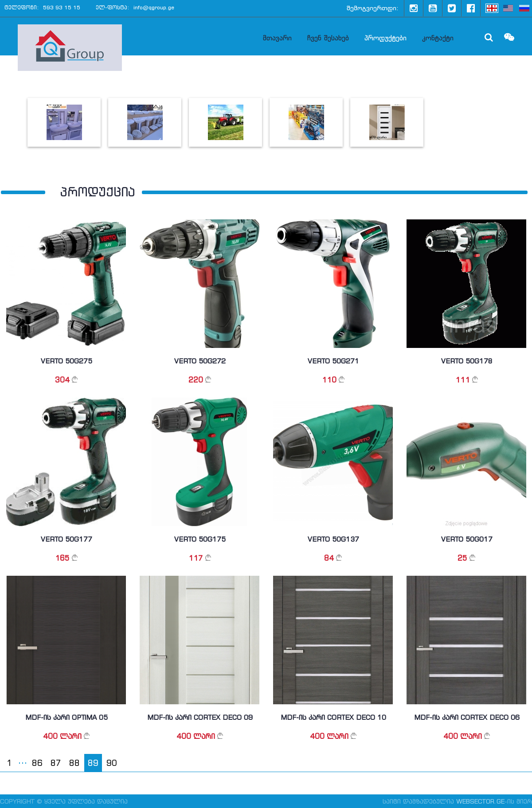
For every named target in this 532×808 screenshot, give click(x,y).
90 (112, 763)
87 (56, 763)
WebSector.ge (480, 801)
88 (74, 763)
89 (93, 763)
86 (37, 763)
